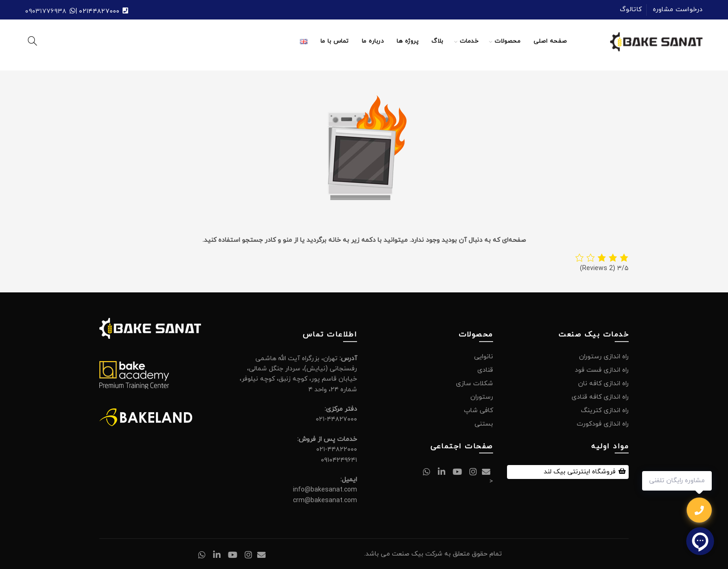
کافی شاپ (478, 411)
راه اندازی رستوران (604, 357)
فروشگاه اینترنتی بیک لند (580, 472)
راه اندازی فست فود (602, 370)
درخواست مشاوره (678, 10)
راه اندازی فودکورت (603, 424)
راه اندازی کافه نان (603, 384)
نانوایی (484, 357)
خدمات (469, 41)
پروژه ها (407, 41)
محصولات (507, 41)
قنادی (485, 370)
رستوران (482, 397)
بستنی (484, 424)
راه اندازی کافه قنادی (600, 397)
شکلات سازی (474, 384)
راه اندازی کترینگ (605, 411)
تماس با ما (335, 41)
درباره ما (373, 41)
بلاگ (437, 41)
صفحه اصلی (550, 41)
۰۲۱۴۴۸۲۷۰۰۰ (99, 11)
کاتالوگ (631, 10)
